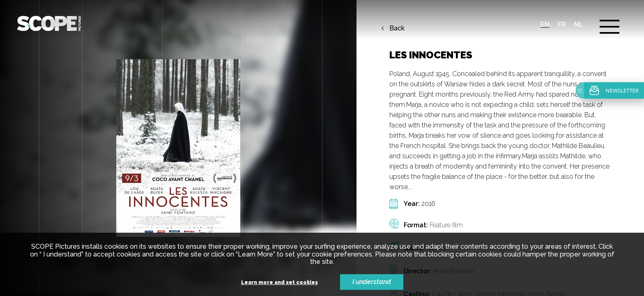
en (545, 24)
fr (562, 24)
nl (579, 24)
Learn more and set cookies (279, 283)
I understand (372, 282)
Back (397, 28)
